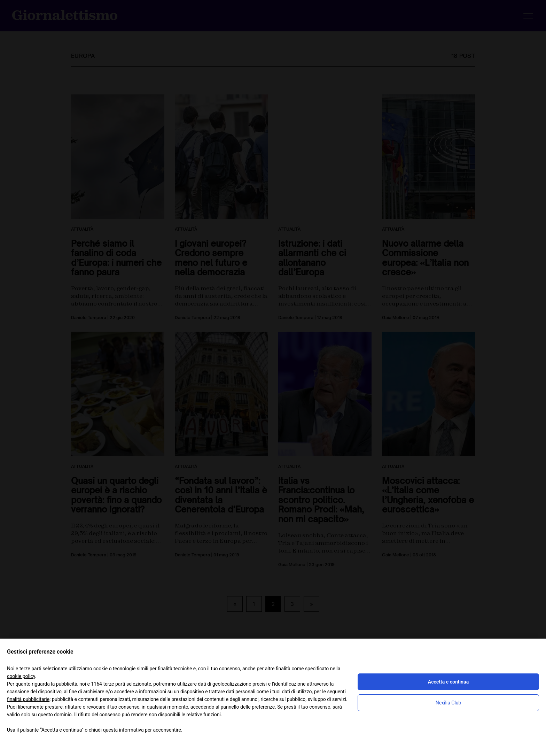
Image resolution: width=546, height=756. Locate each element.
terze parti (114, 684)
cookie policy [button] (21, 676)
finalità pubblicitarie (28, 699)
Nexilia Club (448, 703)
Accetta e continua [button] (448, 682)
